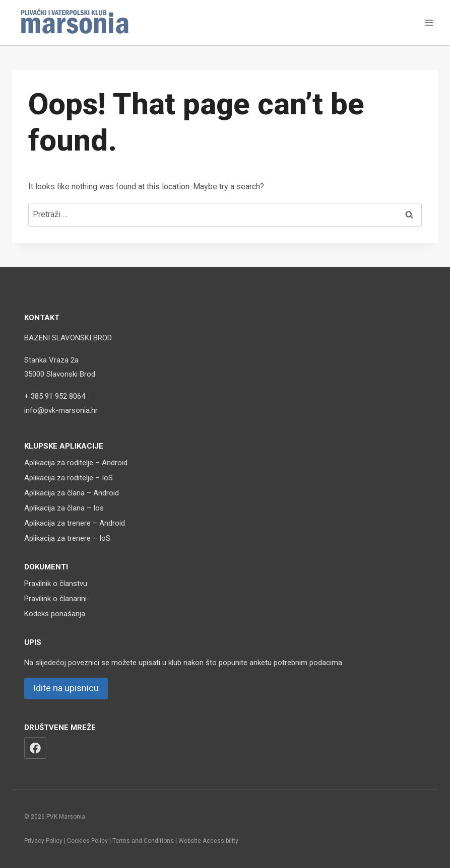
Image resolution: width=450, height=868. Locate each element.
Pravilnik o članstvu (56, 584)
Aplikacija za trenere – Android (75, 523)
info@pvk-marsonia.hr (61, 410)
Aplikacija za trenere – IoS (67, 538)
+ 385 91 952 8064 (55, 396)
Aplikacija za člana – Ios (64, 508)
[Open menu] (429, 22)
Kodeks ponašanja (55, 614)
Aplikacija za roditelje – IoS (69, 478)
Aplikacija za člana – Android (72, 493)
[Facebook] (35, 748)
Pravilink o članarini (55, 599)
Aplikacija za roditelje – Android (76, 463)
